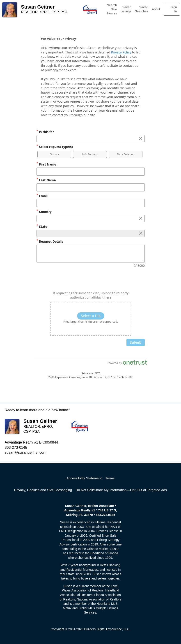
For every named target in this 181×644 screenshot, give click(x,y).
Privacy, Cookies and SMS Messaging (43, 490)
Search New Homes (112, 9)
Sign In (174, 9)
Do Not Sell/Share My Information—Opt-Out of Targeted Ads (121, 490)
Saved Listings (126, 9)
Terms (110, 478)
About (156, 9)
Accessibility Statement (84, 478)
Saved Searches (141, 9)
